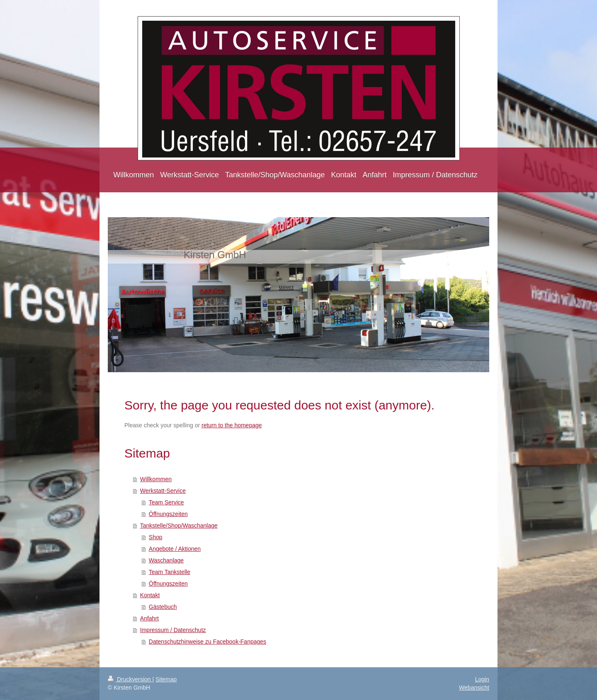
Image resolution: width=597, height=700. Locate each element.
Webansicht (474, 688)
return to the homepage (232, 425)
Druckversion (130, 679)
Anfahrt (149, 618)
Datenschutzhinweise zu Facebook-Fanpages (207, 642)
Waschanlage (166, 560)
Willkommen (156, 479)
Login (482, 679)
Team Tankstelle (170, 572)
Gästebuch (163, 607)
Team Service (166, 502)
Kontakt (150, 595)
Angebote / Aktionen (175, 549)
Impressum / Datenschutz (173, 630)
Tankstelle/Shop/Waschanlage (179, 526)
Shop (156, 537)
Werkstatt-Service (163, 491)
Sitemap (166, 679)
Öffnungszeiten (168, 514)
